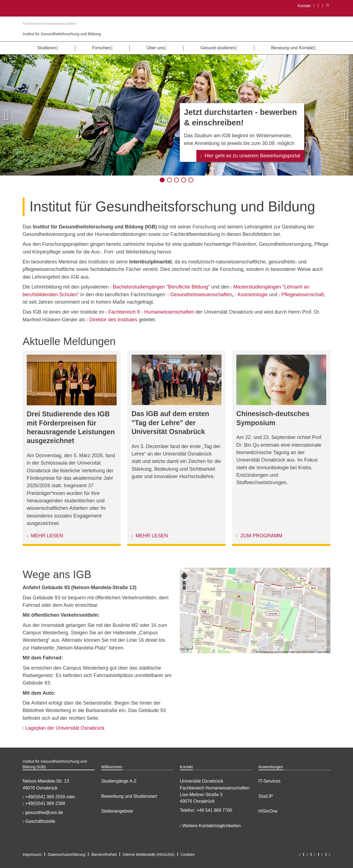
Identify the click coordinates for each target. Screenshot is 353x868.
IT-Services (269, 781)
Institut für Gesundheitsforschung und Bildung (62, 34)
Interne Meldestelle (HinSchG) (149, 854)
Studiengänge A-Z (119, 781)
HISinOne (268, 811)
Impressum (32, 854)
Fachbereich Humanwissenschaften (50, 24)
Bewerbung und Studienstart (129, 796)
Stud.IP (266, 796)
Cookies (188, 854)
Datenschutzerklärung (66, 854)
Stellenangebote (117, 811)
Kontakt (304, 6)
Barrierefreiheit (104, 854)
